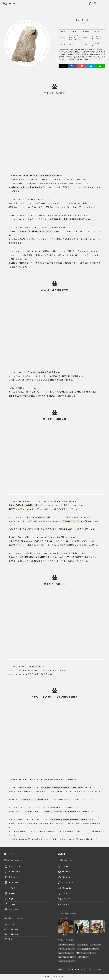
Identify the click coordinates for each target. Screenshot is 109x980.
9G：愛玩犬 (83, 957)
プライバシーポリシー (96, 969)
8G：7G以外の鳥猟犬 (67, 957)
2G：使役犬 (83, 945)
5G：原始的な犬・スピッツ (88, 949)
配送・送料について (11, 929)
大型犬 (71, 44)
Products (13, 860)
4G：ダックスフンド (67, 949)
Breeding (67, 913)
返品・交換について (11, 934)
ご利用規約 (61, 969)
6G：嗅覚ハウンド (66, 953)
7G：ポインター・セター (86, 953)
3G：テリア (96, 945)
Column (67, 860)
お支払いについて (11, 924)
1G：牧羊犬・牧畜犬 (97, 44)
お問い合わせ (9, 939)
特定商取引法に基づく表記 (76, 969)
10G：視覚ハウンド (66, 961)
